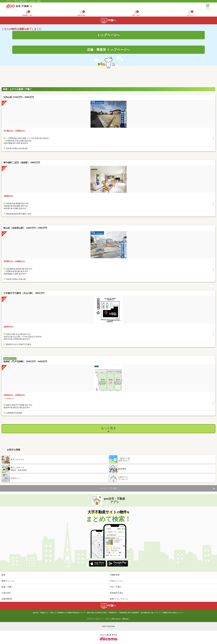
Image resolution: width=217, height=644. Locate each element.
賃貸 (3, 575)
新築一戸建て (7, 587)
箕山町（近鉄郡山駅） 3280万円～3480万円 (25, 228)
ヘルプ (107, 619)
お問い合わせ (116, 619)
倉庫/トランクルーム (119, 599)
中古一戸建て (116, 587)
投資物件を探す (117, 593)
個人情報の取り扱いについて (151, 613)
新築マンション (8, 581)
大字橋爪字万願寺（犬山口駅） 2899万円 (24, 293)
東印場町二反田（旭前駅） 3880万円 (22, 163)
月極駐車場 (115, 575)
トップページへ (109, 35)
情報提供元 (113, 613)
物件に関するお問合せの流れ (97, 613)
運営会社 (125, 619)
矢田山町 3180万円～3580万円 (19, 97)
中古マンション (117, 581)
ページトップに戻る (108, 488)
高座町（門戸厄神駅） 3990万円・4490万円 (25, 362)
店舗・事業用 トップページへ (108, 50)
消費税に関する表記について (173, 613)
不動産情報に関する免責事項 (129, 613)
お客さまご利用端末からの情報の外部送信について (67, 613)
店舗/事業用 (7, 599)
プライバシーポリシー (95, 619)
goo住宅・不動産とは (40, 613)
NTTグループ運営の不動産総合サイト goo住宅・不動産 (24, 1)
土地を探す (6, 593)
